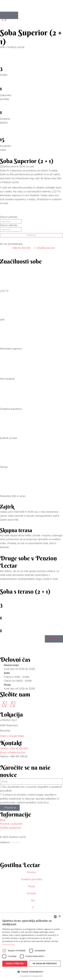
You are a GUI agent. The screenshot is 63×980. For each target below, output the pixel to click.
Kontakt (31, 893)
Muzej (31, 886)
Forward (15, 842)
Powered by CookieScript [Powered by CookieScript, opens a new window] (32, 976)
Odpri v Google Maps (12, 736)
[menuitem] (31, 900)
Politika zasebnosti (10, 828)
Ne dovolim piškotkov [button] (45, 964)
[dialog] (31, 946)
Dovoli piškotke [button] (15, 964)
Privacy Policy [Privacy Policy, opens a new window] (9, 944)
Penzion (32, 872)
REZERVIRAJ (31, 235)
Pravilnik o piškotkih (11, 824)
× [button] (60, 916)
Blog (3, 820)
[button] (31, 972)
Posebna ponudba (31, 879)
